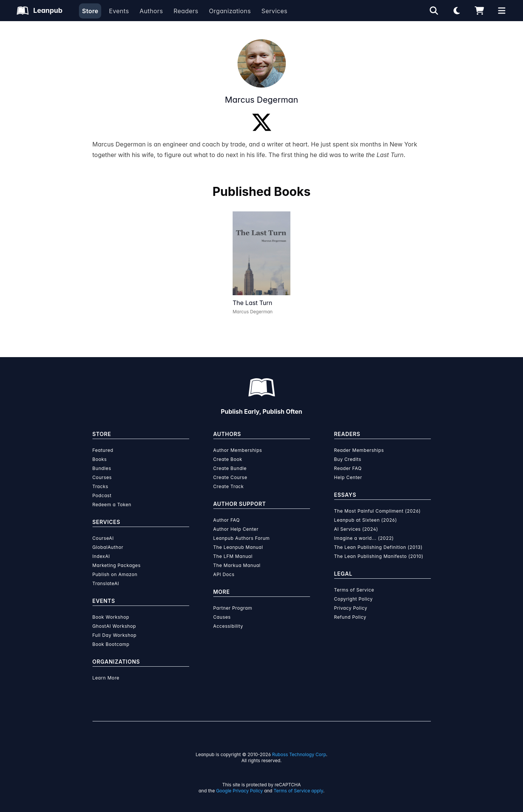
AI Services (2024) (356, 529)
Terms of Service (354, 590)
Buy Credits (348, 459)
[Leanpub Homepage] (39, 11)
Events (119, 11)
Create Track (229, 486)
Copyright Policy (354, 599)
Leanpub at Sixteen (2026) (366, 520)
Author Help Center (236, 529)
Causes (222, 617)
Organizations (230, 11)
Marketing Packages (117, 565)
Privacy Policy (351, 608)
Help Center (348, 477)
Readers (186, 11)
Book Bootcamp (111, 644)
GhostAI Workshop (114, 626)
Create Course (230, 477)
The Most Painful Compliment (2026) (378, 511)
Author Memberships (238, 450)
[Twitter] (262, 122)
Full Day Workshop (115, 635)
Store (90, 11)
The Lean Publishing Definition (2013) (379, 547)
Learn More (106, 678)
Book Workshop (111, 617)
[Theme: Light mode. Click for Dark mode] (457, 11)
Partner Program (233, 608)
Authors (151, 11)
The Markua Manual (237, 565)
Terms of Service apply (299, 791)
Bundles (102, 468)
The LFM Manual (233, 556)
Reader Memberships (359, 450)
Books (100, 459)
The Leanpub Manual (238, 547)
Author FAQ (227, 520)
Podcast (102, 495)
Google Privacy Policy (239, 791)
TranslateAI (106, 583)
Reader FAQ (348, 468)
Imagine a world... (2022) (364, 538)
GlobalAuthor (108, 547)
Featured (103, 450)
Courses (102, 477)
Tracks (100, 486)
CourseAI (103, 538)
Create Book (228, 459)
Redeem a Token (112, 505)
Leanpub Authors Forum (242, 538)
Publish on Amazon (115, 574)
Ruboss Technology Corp (299, 754)
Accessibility (228, 626)
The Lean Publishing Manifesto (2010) (379, 556)
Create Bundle (230, 468)
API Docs (224, 574)
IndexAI (101, 556)
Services (274, 11)
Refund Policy (350, 617)
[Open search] (434, 11)
